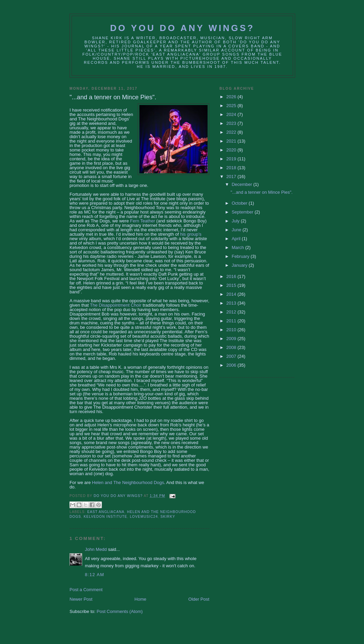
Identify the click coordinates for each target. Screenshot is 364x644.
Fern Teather (143, 221)
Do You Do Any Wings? (182, 28)
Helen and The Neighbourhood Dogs (128, 482)
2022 (232, 132)
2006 (232, 365)
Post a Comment (86, 590)
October (240, 203)
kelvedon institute (106, 517)
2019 (232, 159)
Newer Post (81, 599)
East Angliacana (106, 512)
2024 (232, 114)
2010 (232, 330)
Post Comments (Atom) (120, 611)
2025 (232, 106)
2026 (232, 97)
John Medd (96, 549)
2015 (232, 285)
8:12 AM (95, 575)
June (237, 230)
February (241, 256)
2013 (232, 303)
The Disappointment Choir (116, 305)
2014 (232, 294)
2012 (232, 312)
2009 (232, 339)
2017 (232, 177)
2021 (232, 141)
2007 (232, 356)
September (243, 212)
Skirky (168, 517)
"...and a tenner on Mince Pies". (261, 192)
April (237, 239)
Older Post (199, 599)
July (236, 221)
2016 (232, 276)
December (243, 184)
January (240, 265)
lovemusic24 (144, 517)
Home (141, 599)
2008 (232, 347)
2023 (232, 123)
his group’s (191, 234)
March (239, 247)
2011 (232, 321)
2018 (232, 168)
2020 (232, 150)
